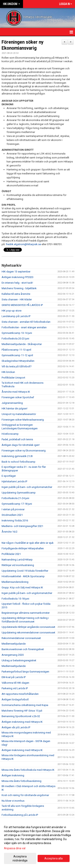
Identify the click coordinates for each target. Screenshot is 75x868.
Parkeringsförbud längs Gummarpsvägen (25, 672)
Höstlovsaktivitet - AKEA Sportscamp (23, 576)
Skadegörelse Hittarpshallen (18, 361)
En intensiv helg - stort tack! (17, 283)
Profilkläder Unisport (13, 378)
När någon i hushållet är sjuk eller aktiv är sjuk (28, 543)
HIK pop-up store (11, 311)
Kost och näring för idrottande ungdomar (25, 795)
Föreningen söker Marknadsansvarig (23, 420)
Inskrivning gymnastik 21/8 (17, 456)
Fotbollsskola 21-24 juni (15, 498)
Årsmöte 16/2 (9, 532)
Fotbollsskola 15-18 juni (15, 599)
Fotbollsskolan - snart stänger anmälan (24, 327)
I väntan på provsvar (13, 509)
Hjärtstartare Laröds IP (14, 481)
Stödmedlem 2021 (12, 515)
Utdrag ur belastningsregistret (19, 660)
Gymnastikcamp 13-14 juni (17, 333)
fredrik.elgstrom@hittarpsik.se (23, 244)
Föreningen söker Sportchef (18, 397)
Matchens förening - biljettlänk (19, 288)
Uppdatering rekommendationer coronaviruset (28, 633)
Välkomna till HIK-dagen (15, 683)
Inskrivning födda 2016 (15, 521)
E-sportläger (9, 476)
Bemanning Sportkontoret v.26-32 (21, 716)
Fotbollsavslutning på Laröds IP (20, 815)
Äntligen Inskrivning (13, 775)
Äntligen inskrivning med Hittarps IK (22, 722)
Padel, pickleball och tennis (17, 439)
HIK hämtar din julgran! (14, 408)
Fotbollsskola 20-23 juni (15, 339)
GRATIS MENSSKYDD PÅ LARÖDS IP (22, 305)
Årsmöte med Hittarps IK (16, 392)
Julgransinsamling (12, 403)
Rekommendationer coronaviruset (21, 638)
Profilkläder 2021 (11, 554)
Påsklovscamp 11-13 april (16, 350)
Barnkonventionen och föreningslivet (23, 649)
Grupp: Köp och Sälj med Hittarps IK (22, 587)
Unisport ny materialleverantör (19, 414)
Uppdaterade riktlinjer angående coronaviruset (28, 627)
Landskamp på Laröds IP (16, 316)
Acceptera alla (53, 858)
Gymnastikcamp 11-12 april (17, 355)
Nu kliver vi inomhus (13, 801)
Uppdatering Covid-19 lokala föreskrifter (25, 571)
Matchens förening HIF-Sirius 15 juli (22, 711)
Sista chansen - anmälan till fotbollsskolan (26, 322)
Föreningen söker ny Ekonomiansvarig (24, 451)
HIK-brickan (8, 372)
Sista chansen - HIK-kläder (17, 299)
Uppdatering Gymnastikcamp (19, 493)
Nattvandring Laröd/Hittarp (17, 560)
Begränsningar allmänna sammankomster (26, 613)
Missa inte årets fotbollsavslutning (21, 781)
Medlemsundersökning (15, 582)
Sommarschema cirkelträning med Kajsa (25, 705)
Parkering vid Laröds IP (15, 688)
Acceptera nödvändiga (20, 858)
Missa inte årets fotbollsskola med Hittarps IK (28, 770)
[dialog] (37, 844)
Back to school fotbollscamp (18, 462)
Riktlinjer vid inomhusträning (18, 565)
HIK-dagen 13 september (16, 272)
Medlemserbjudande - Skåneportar (22, 344)
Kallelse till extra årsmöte (16, 294)
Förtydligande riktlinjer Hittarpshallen (23, 548)
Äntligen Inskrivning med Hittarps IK (22, 750)
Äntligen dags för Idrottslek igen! (21, 445)
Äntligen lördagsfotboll (15, 699)
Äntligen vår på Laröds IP (16, 727)
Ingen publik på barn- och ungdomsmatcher (27, 487)
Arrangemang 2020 (13, 655)
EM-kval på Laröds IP (14, 677)
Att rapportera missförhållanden (20, 694)
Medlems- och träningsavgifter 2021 (22, 526)
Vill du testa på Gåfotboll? (17, 366)
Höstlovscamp (10, 434)
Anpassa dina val (15, 848)
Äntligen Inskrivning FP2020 (17, 277)
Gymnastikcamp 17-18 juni (17, 504)
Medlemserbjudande (14, 644)
